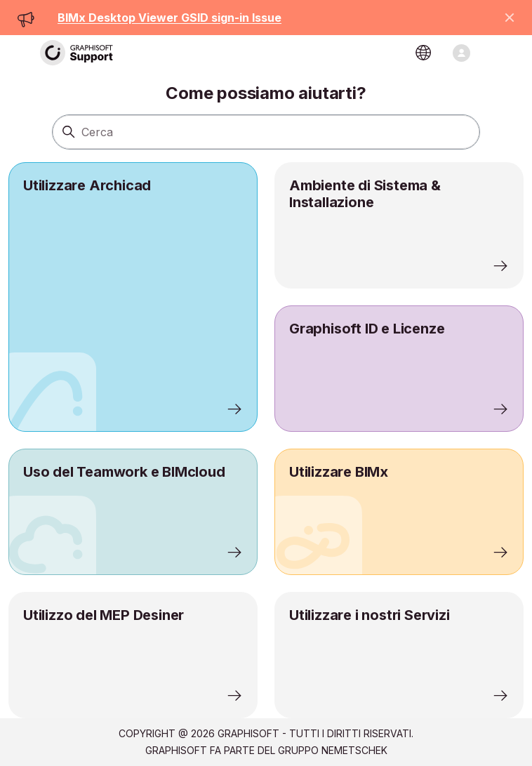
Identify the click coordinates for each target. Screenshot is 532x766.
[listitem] (133, 297)
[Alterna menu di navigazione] (461, 53)
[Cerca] (266, 132)
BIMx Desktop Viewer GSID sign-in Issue (169, 18)
